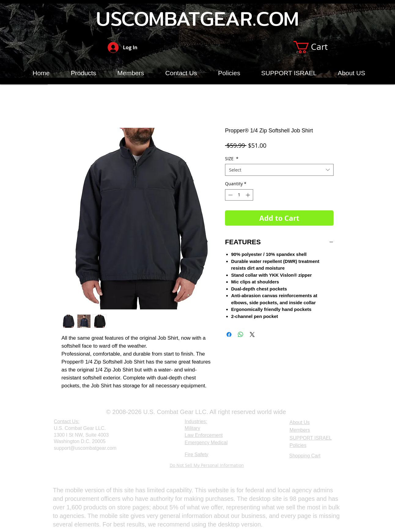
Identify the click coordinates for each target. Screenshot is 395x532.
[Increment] (248, 195)
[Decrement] (230, 195)
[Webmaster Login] (69, 466)
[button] (317, 47)
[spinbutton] (239, 195)
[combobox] (279, 170)
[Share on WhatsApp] (241, 334)
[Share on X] (252, 334)
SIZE (232, 159)
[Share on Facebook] (229, 334)
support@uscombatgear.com (85, 448)
